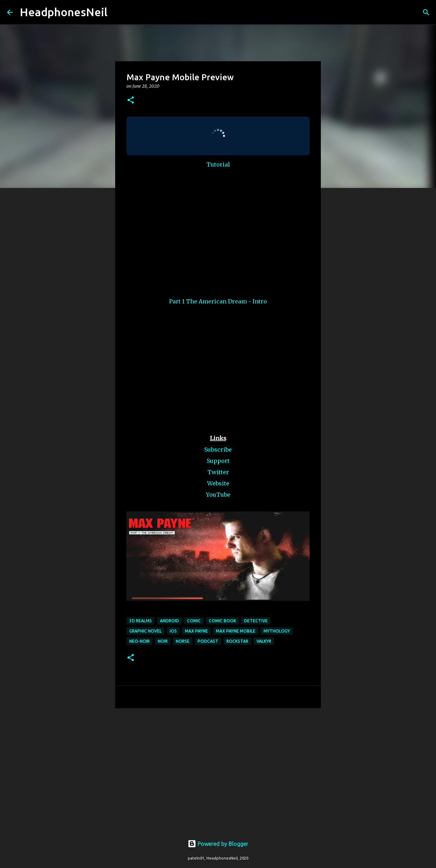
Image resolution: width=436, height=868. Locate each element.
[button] (131, 100)
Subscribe (218, 449)
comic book (222, 621)
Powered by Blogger (218, 844)
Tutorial (218, 164)
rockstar (237, 641)
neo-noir (139, 641)
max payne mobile (236, 631)
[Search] (117, 12)
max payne (196, 631)
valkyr (264, 641)
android (169, 621)
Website (218, 483)
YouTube (218, 495)
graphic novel (145, 631)
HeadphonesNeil (64, 12)
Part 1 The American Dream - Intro (218, 301)
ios (173, 631)
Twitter (218, 472)
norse (183, 641)
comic (194, 621)
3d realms (141, 621)
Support (218, 461)
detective (256, 621)
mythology (277, 631)
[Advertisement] (218, 768)
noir (163, 641)
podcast (208, 641)
